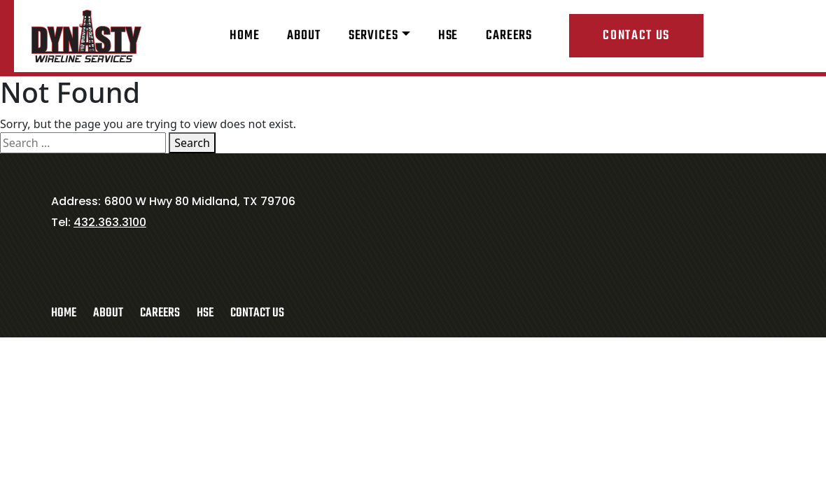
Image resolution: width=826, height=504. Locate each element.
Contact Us (636, 36)
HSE (448, 36)
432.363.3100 (110, 222)
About (303, 36)
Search (192, 143)
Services (373, 36)
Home (244, 36)
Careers (509, 36)
